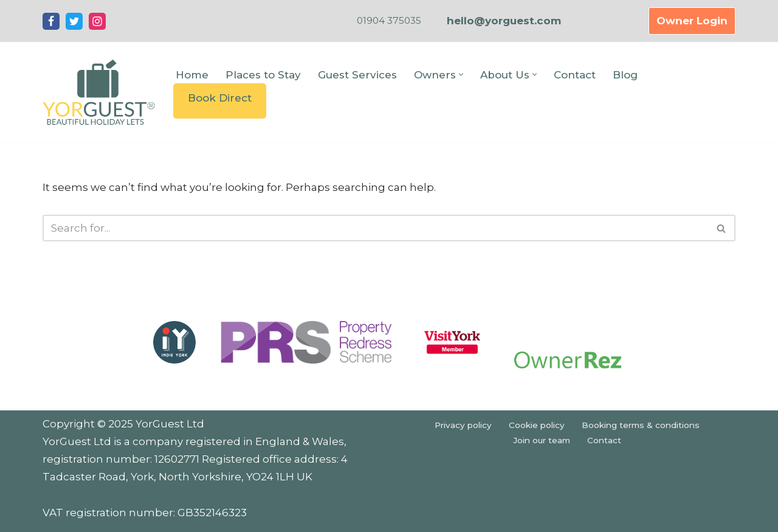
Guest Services (357, 75)
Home (192, 75)
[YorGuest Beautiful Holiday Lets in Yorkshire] (99, 92)
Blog (625, 75)
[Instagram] (97, 21)
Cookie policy (537, 425)
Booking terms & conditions (641, 425)
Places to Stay (263, 75)
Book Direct (220, 98)
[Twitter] (74, 21)
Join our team (542, 440)
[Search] (375, 228)
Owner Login (692, 21)
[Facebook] (51, 21)
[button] (461, 74)
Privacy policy (463, 425)
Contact (575, 75)
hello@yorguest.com (504, 21)
